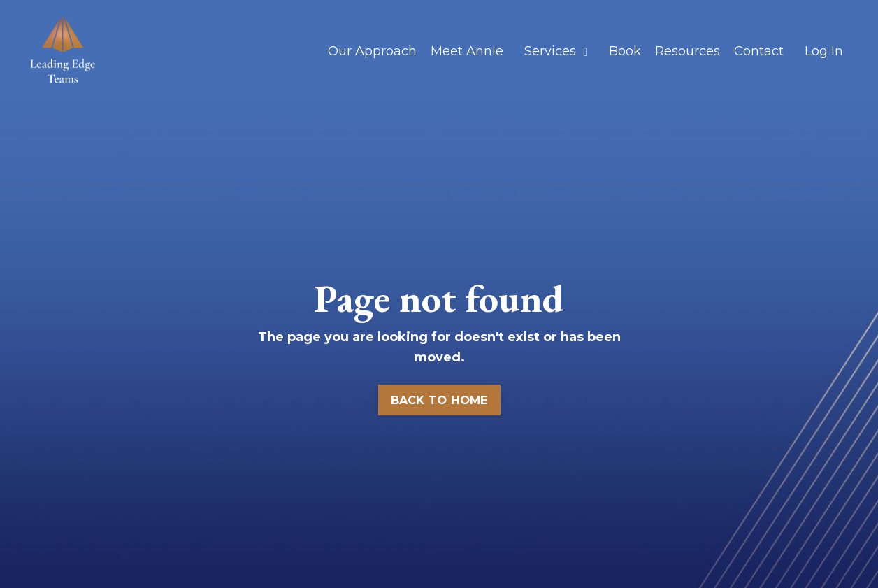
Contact (759, 51)
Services (556, 51)
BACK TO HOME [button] (439, 400)
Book (625, 51)
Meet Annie (467, 51)
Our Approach (372, 51)
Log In (824, 51)
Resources (688, 51)
